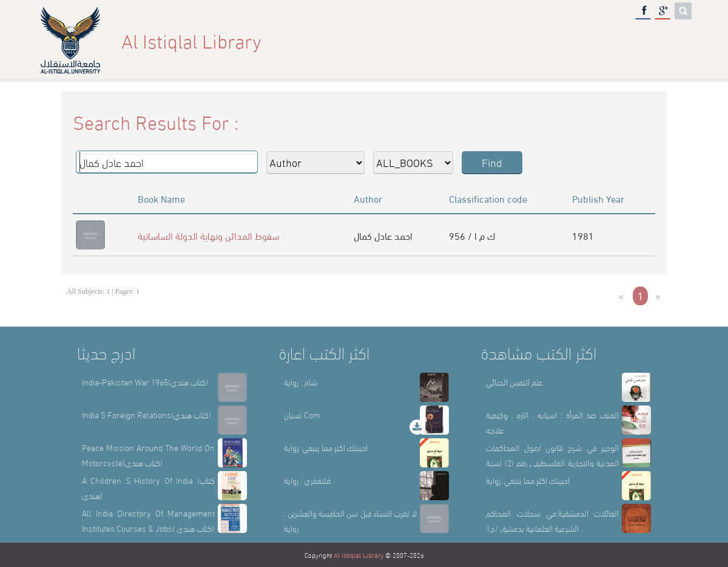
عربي (672, 40)
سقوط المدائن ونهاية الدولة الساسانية (208, 235)
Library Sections (534, 40)
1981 (583, 235)
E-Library (619, 40)
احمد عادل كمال (383, 235)
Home (409, 40)
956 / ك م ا (472, 235)
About (458, 40)
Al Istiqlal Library (359, 555)
